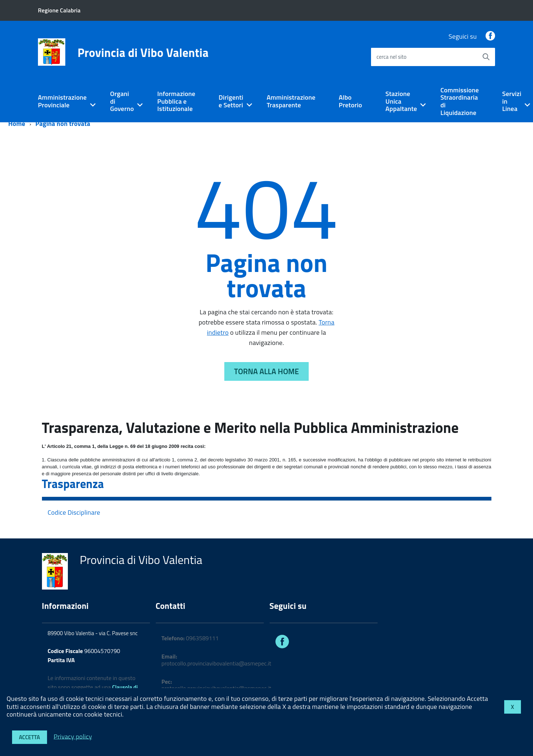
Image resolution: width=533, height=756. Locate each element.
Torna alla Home (267, 371)
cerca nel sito (391, 57)
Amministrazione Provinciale (62, 101)
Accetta (30, 737)
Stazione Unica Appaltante (401, 101)
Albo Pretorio (351, 101)
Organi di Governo (122, 101)
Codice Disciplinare (74, 512)
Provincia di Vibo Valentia (143, 53)
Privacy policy (73, 736)
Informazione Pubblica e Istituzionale (176, 101)
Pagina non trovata (63, 124)
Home (17, 124)
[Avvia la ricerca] (486, 57)
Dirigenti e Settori (231, 101)
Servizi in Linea (512, 101)
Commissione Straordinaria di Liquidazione (459, 101)
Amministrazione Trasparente (291, 101)
